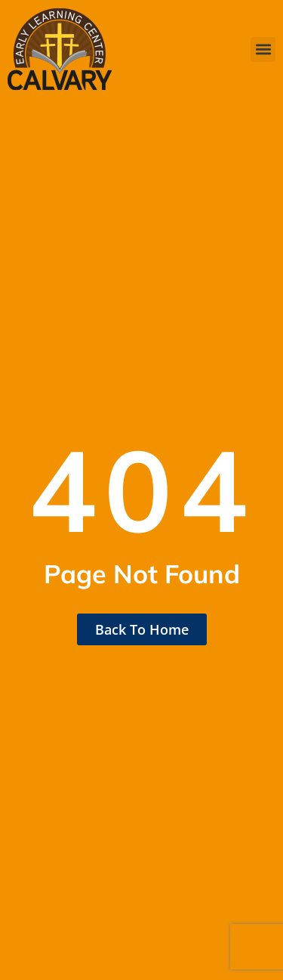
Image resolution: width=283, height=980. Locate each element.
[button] (263, 49)
